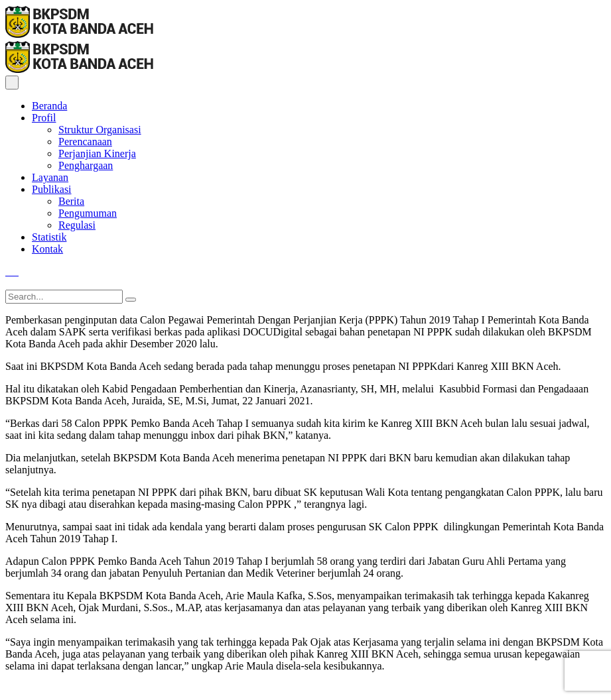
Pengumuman (88, 213)
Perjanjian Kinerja (97, 153)
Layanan (50, 177)
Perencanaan (85, 142)
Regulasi (77, 225)
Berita (71, 201)
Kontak (47, 249)
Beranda (49, 106)
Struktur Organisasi (100, 130)
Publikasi (52, 189)
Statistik (49, 237)
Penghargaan (86, 165)
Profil (44, 118)
